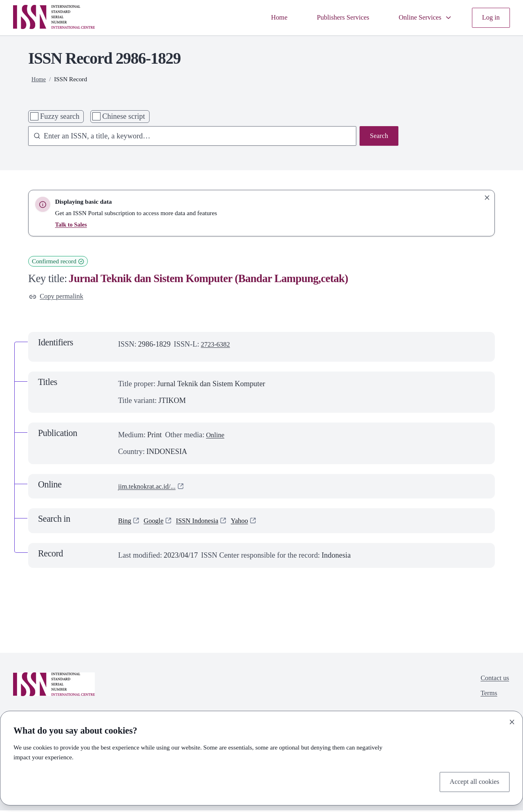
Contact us (493, 681)
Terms (487, 697)
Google (156, 522)
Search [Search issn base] (378, 137)
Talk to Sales (72, 224)
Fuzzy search (60, 116)
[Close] (512, 721)
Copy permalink (59, 297)
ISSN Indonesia (203, 522)
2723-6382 (217, 346)
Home (265, 18)
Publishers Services (333, 18)
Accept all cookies (472, 781)
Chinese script (123, 116)
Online (216, 436)
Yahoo (249, 522)
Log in (490, 18)
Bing (125, 522)
